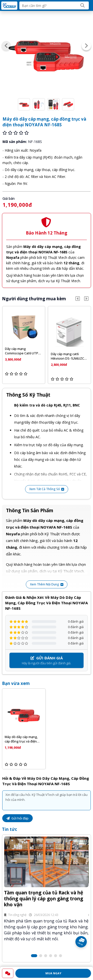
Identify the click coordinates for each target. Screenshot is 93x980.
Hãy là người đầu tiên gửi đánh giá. (46, 660)
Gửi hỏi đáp (17, 818)
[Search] (83, 5)
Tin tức (10, 829)
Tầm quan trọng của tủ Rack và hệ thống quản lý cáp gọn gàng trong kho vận (44, 899)
